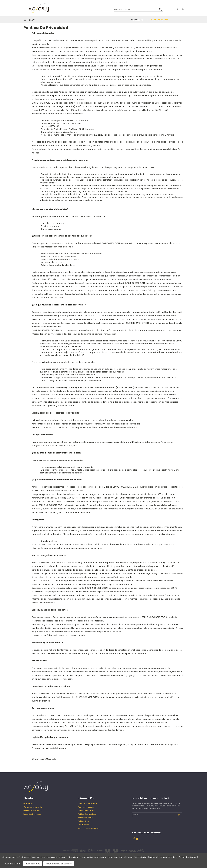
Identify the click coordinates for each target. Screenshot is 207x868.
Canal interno (84, 825)
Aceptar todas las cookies (59, 864)
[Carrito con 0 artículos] (183, 9)
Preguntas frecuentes (32, 814)
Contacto (137, 20)
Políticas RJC (83, 821)
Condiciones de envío (33, 807)
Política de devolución (33, 810)
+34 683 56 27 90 (159, 20)
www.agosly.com (40, 48)
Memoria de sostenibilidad (89, 828)
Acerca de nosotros (86, 807)
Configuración (13, 864)
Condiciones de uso (86, 810)
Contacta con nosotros (88, 803)
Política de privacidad (87, 814)
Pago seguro (29, 803)
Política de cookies (86, 818)
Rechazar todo (33, 864)
